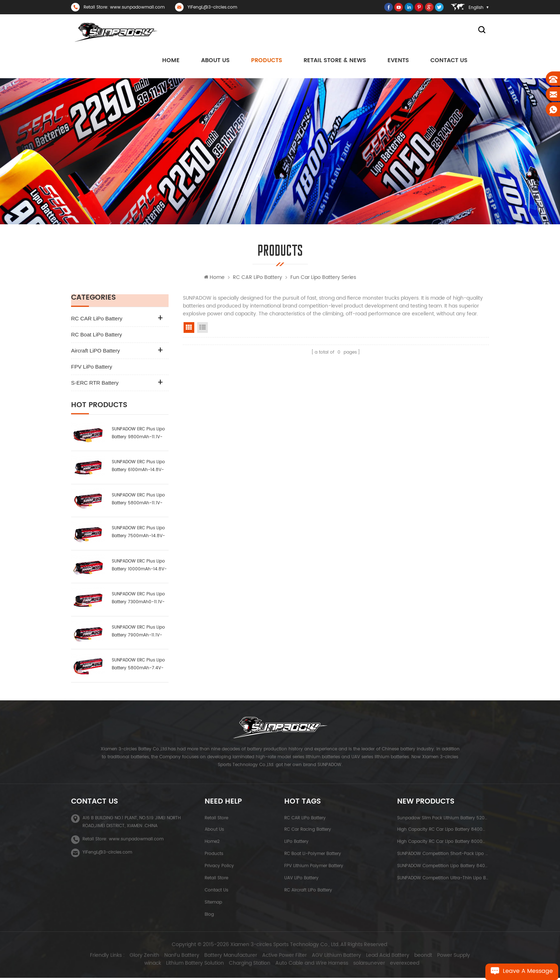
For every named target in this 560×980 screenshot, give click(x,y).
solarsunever (358, 965)
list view (202, 329)
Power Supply (443, 957)
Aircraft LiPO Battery (96, 352)
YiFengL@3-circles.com (212, 7)
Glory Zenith (134, 957)
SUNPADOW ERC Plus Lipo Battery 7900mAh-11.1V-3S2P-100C (138, 633)
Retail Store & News (335, 61)
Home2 (212, 843)
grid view (189, 329)
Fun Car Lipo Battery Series (323, 279)
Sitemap (213, 904)
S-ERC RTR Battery (95, 384)
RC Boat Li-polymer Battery (313, 855)
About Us (214, 831)
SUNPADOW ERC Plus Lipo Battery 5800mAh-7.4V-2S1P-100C (138, 666)
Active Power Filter (274, 957)
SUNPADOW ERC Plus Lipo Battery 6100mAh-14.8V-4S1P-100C (138, 468)
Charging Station (239, 965)
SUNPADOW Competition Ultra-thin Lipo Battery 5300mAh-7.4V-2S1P (443, 879)
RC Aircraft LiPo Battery (308, 892)
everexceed (394, 965)
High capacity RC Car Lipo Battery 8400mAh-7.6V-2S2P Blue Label (443, 831)
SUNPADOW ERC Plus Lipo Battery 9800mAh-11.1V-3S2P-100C (138, 435)
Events (398, 61)
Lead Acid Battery (377, 957)
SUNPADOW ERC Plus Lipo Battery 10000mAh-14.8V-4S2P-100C (139, 567)
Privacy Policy (219, 867)
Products (267, 61)
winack (473, 957)
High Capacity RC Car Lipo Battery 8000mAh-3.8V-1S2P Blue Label (443, 843)
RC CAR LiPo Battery (257, 279)
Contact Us (449, 61)
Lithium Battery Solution (184, 965)
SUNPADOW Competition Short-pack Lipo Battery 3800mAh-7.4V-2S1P (443, 855)
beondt (412, 957)
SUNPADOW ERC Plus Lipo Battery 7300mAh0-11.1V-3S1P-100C (138, 600)
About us (215, 61)
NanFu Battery (171, 957)
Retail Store (216, 819)
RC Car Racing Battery (308, 831)
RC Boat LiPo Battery (97, 336)
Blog (209, 916)
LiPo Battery (296, 843)
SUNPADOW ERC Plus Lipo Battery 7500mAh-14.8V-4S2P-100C (138, 534)
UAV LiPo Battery (301, 879)
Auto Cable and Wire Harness (301, 965)
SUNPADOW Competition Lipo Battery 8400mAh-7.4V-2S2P (443, 867)
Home (171, 61)
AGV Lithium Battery (326, 957)
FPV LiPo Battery (92, 368)
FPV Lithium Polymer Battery (314, 867)
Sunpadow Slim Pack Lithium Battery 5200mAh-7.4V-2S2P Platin (443, 819)
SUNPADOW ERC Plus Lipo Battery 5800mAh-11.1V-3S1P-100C (138, 501)
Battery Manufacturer (220, 957)
